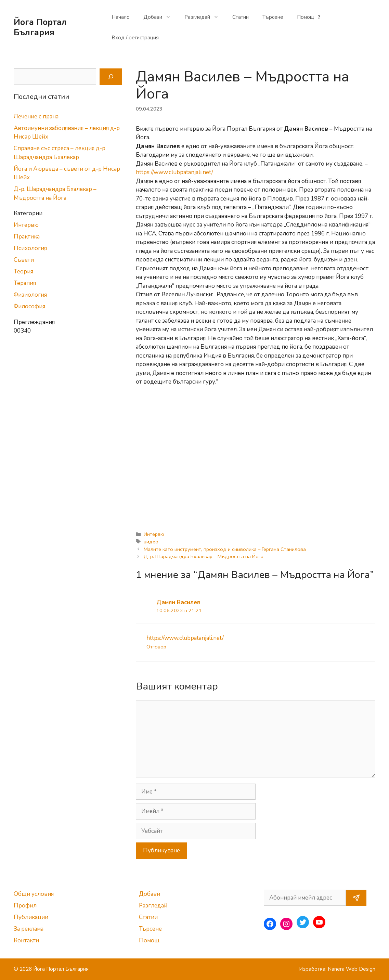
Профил (25, 906)
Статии (241, 17)
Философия (29, 306)
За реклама (29, 929)
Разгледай (205, 17)
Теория (23, 272)
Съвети (24, 260)
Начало (121, 17)
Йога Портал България (40, 27)
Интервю (154, 534)
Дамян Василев (178, 602)
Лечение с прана (36, 117)
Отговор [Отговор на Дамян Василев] (156, 647)
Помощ (310, 17)
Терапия (25, 283)
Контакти (26, 940)
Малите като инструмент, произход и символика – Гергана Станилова (225, 549)
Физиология (30, 295)
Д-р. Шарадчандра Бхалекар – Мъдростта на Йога (204, 556)
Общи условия (34, 894)
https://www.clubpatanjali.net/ (174, 172)
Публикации (31, 917)
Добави (160, 17)
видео (151, 542)
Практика (27, 237)
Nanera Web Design (352, 969)
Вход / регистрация (135, 38)
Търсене (273, 17)
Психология (30, 248)
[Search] (111, 77)
